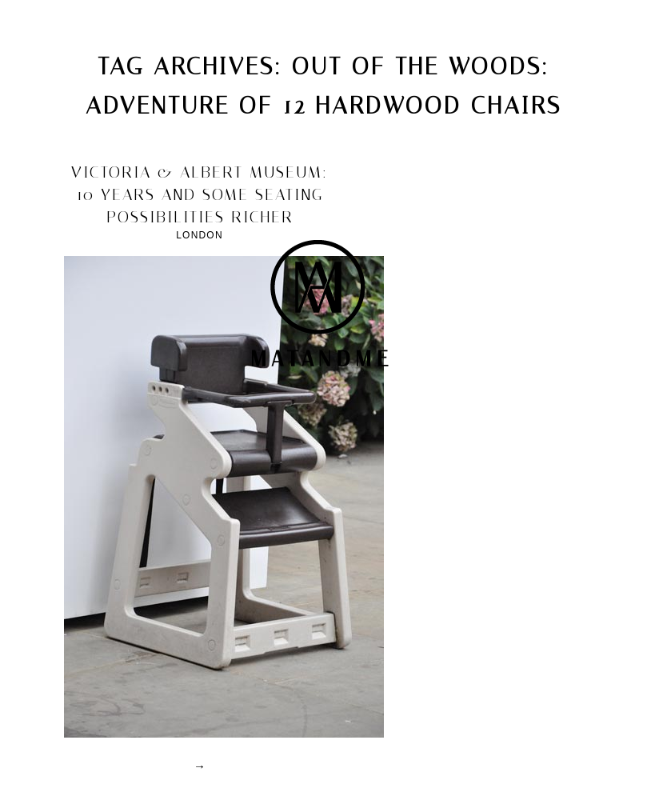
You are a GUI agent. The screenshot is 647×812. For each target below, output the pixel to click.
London (200, 235)
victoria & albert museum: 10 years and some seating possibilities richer (200, 194)
